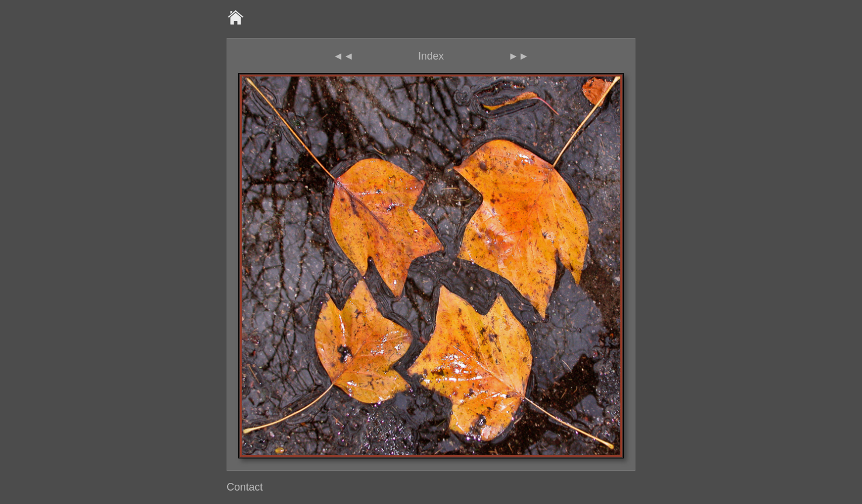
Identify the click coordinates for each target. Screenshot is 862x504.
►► (519, 56)
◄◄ (343, 56)
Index (431, 56)
